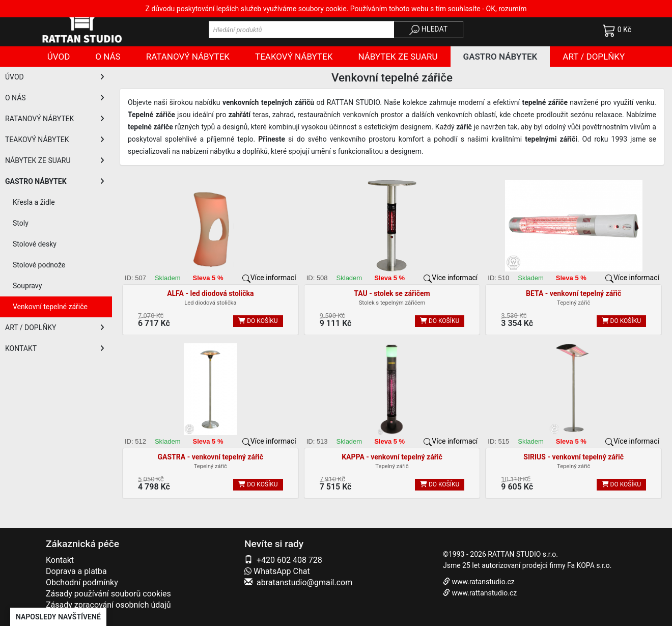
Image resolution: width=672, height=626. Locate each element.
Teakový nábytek (294, 57)
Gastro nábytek (500, 57)
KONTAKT (55, 348)
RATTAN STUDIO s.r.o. (523, 554)
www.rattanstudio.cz (484, 593)
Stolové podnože (39, 265)
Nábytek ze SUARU (398, 57)
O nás (108, 57)
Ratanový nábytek (188, 57)
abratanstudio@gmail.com (304, 582)
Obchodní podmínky (82, 582)
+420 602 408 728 (289, 560)
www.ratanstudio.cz (483, 582)
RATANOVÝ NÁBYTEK (55, 119)
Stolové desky (35, 244)
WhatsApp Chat (277, 571)
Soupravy (27, 286)
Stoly (21, 223)
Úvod (59, 57)
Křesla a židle (34, 202)
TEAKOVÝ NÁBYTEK (55, 140)
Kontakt (60, 560)
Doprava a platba (76, 571)
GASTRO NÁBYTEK (55, 181)
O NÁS (55, 98)
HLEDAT (428, 30)
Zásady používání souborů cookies (108, 594)
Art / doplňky (594, 57)
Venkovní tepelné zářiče (50, 307)
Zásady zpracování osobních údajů (108, 605)
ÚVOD (55, 77)
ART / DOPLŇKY (55, 328)
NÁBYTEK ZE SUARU (55, 160)
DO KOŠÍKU (258, 321)
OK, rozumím (507, 9)
